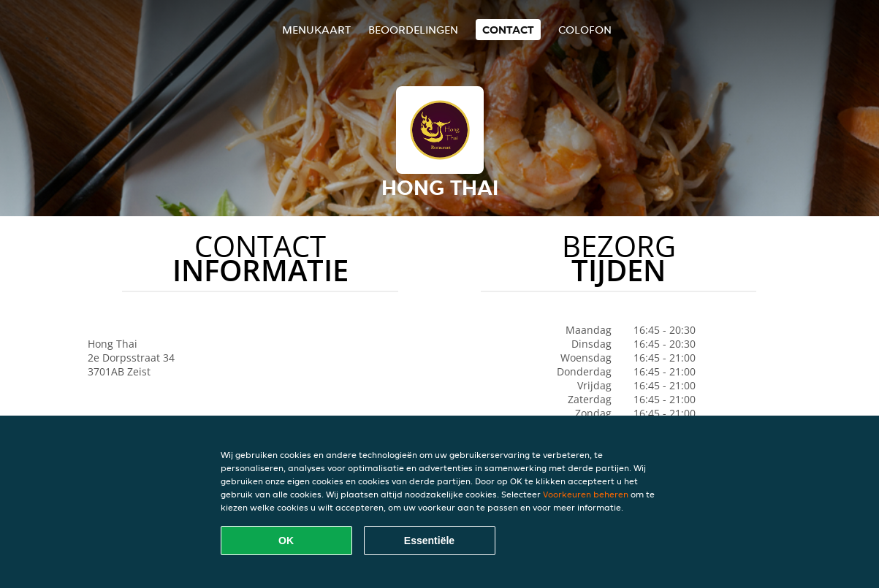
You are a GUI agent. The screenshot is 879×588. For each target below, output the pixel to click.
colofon (585, 30)
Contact (508, 30)
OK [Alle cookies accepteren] (286, 541)
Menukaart (316, 30)
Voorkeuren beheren (586, 494)
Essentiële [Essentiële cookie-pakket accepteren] (429, 541)
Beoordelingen (413, 30)
